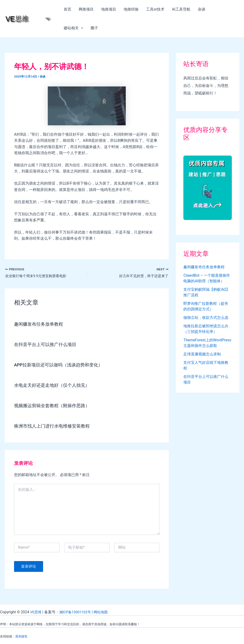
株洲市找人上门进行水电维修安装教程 (54, 426)
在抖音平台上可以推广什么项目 (47, 345)
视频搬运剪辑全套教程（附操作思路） (54, 406)
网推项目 (86, 9)
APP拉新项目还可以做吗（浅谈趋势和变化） (61, 365)
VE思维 (36, 612)
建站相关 (74, 28)
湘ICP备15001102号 (77, 612)
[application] (81, 28)
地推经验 (131, 9)
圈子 (94, 28)
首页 (67, 9)
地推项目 (109, 9)
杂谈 (202, 9)
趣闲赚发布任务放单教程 (40, 324)
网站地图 (104, 612)
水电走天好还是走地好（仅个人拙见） (54, 386)
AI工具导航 (181, 9)
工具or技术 (155, 9)
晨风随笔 (21, 636)
